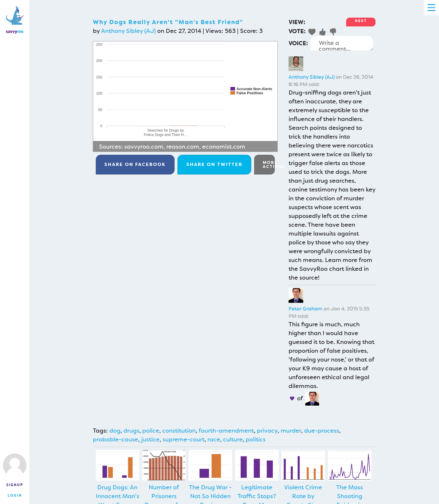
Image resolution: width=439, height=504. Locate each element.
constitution (179, 431)
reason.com (183, 147)
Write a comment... (342, 43)
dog (115, 431)
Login (15, 495)
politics (256, 439)
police (151, 431)
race (214, 439)
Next (361, 21)
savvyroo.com (144, 147)
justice (150, 439)
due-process (322, 431)
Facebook (135, 164)
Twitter (214, 164)
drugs (131, 431)
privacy (267, 431)
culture (233, 439)
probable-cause (115, 439)
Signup (15, 485)
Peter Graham (305, 309)
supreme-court (184, 439)
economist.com (224, 147)
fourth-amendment (226, 431)
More (269, 164)
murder (291, 431)
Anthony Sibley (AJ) (128, 31)
